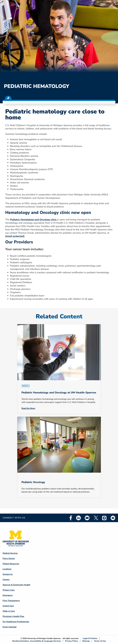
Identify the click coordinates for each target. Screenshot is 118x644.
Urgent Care (8, 606)
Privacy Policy (72, 641)
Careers (6, 580)
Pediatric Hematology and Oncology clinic (34, 220)
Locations (7, 569)
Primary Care (9, 590)
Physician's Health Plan (13, 616)
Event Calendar (10, 627)
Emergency (8, 595)
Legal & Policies (90, 638)
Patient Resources (11, 564)
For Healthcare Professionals (16, 622)
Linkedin (78, 518)
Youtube (87, 518)
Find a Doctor (9, 558)
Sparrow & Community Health (16, 585)
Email (113, 518)
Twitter (96, 518)
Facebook (71, 518)
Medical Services (10, 553)
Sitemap (86, 641)
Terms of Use (100, 641)
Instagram (104, 518)
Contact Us (8, 574)
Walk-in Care (9, 611)
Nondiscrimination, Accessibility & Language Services (36, 641)
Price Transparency (11, 601)
